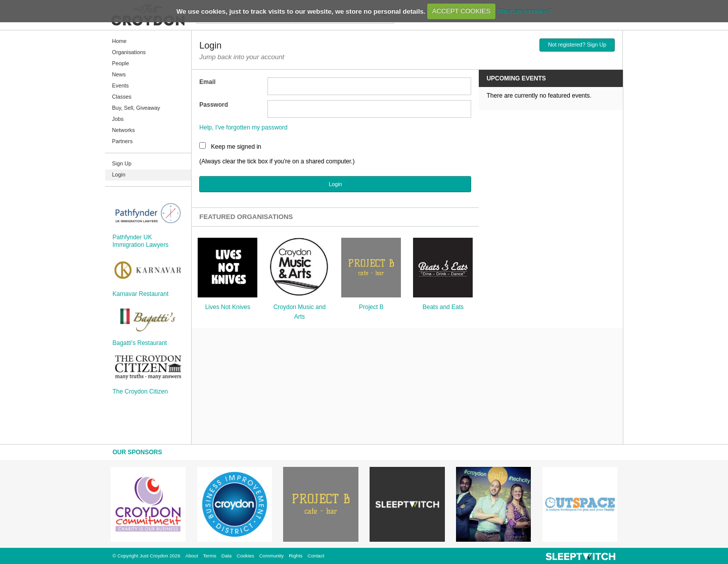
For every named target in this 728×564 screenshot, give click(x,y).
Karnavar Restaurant (141, 294)
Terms (210, 556)
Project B (371, 307)
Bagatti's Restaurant (140, 343)
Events (121, 85)
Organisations (129, 52)
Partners (123, 141)
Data (226, 556)
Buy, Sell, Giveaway (136, 108)
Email (207, 82)
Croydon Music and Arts (300, 312)
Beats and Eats (443, 307)
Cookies (245, 556)
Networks (124, 130)
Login (119, 175)
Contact (316, 556)
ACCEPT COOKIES (461, 11)
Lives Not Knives (228, 307)
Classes (122, 97)
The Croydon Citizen (140, 392)
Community (272, 556)
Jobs (118, 119)
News (119, 74)
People (121, 63)
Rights (295, 556)
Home (120, 41)
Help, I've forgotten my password (243, 127)
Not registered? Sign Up (577, 45)
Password (214, 105)
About (192, 556)
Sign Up (122, 163)
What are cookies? (524, 11)
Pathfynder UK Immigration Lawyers (141, 241)
